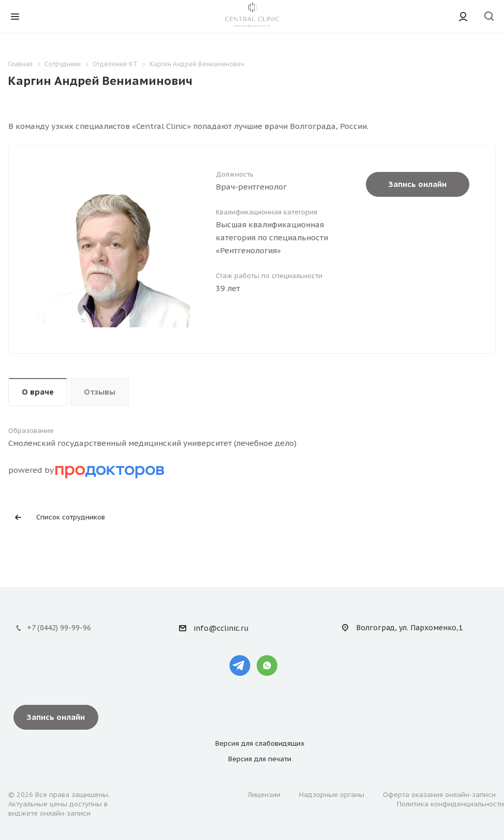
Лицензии (264, 795)
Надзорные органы (332, 795)
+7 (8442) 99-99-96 (59, 628)
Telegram (240, 665)
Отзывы (100, 392)
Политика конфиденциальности (450, 804)
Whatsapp (267, 665)
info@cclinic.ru (221, 629)
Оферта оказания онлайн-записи (439, 795)
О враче (38, 392)
